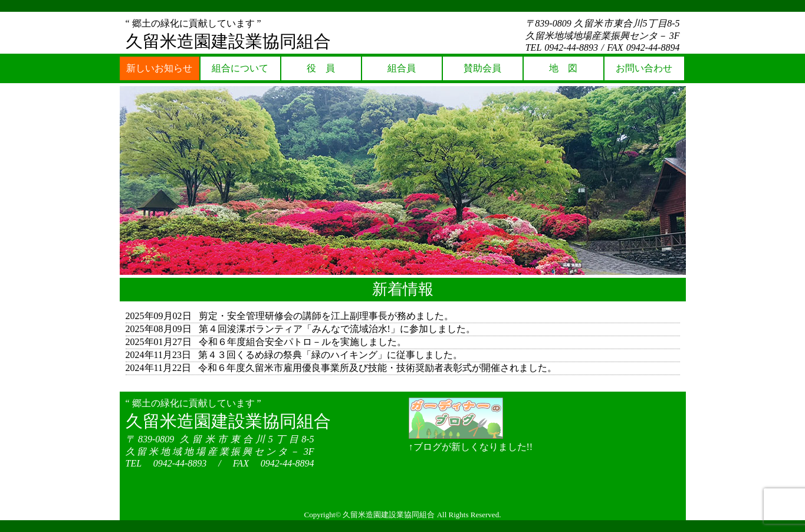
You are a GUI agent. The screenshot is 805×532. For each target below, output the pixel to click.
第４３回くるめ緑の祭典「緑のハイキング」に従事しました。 (330, 355)
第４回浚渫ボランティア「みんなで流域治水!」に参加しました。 (337, 329)
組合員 (402, 68)
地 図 (563, 68)
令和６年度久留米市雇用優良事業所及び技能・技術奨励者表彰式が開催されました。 (377, 368)
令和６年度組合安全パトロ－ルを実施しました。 (303, 342)
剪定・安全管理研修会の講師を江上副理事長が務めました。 (326, 316)
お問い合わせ (644, 68)
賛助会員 (482, 68)
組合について (240, 68)
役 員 (321, 68)
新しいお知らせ (159, 68)
